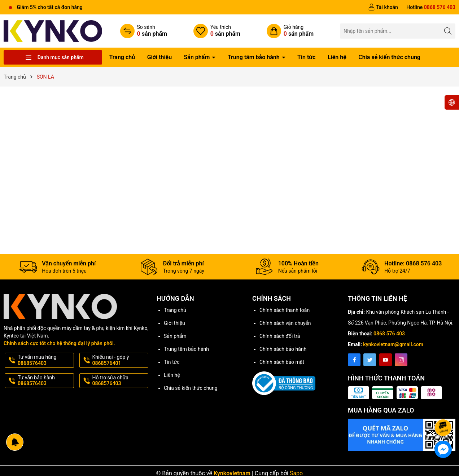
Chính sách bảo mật (282, 362)
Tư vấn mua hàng (45, 360)
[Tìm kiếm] (448, 31)
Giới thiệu (159, 57)
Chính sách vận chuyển (285, 323)
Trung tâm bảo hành (254, 57)
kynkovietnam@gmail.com (393, 344)
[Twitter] (370, 360)
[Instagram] (401, 360)
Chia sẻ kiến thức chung (389, 57)
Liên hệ (337, 57)
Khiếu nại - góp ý (120, 360)
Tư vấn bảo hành (45, 381)
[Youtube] (386, 360)
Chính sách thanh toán (285, 310)
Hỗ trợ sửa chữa (120, 381)
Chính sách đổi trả (280, 336)
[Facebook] (354, 360)
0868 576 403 (389, 334)
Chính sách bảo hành (283, 349)
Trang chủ (122, 57)
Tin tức (306, 57)
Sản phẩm (198, 57)
